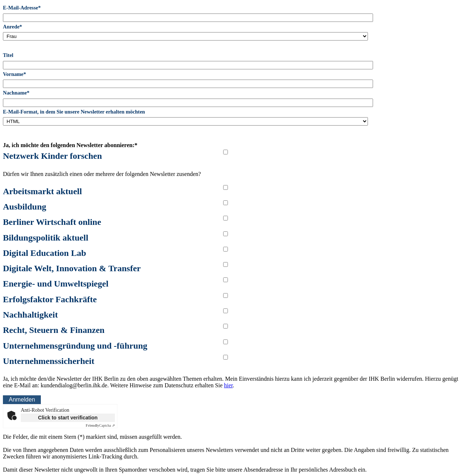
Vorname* (14, 74)
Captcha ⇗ (100, 425)
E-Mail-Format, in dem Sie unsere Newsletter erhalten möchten (74, 112)
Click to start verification (68, 418)
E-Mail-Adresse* (22, 8)
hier (228, 385)
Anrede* (13, 27)
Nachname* (16, 93)
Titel (8, 55)
